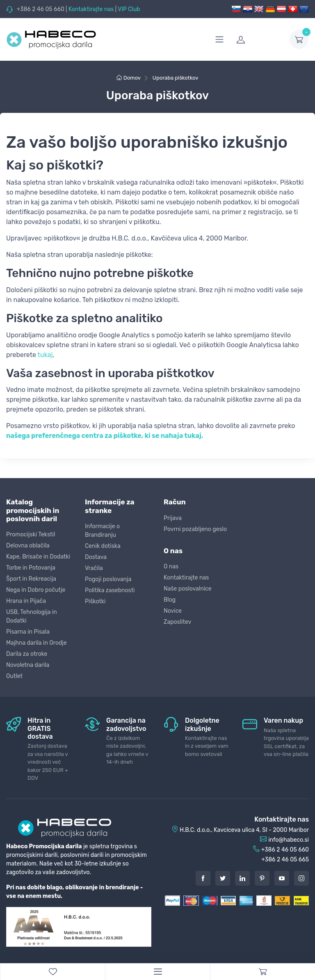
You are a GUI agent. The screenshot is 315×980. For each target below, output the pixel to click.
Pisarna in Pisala (28, 632)
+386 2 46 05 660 (40, 9)
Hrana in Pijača (26, 601)
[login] (258, 39)
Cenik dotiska (103, 546)
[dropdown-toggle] (299, 39)
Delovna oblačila (28, 546)
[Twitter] (223, 878)
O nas (171, 567)
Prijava (173, 518)
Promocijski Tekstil (31, 535)
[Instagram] (301, 878)
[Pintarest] (262, 878)
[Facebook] (203, 878)
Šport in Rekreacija (31, 579)
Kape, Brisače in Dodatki (38, 557)
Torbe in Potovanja (31, 568)
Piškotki (95, 601)
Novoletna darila (28, 665)
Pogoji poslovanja (108, 579)
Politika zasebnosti (110, 590)
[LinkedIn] (242, 878)
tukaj (45, 355)
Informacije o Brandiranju (102, 531)
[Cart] (262, 972)
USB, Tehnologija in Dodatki (32, 616)
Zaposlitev (177, 622)
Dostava (96, 557)
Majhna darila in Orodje (37, 643)
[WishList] (52, 972)
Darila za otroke (27, 654)
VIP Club (129, 9)
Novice (173, 611)
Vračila (94, 568)
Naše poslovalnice (188, 589)
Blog (170, 600)
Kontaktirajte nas (91, 9)
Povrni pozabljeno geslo (195, 529)
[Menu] (157, 972)
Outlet (14, 676)
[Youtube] (282, 878)
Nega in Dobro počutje (36, 590)
